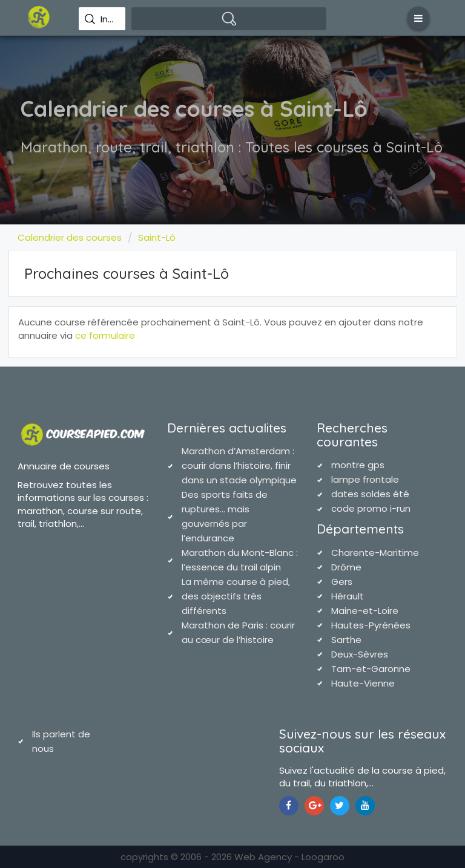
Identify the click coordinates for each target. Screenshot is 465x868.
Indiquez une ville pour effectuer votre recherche (109, 19)
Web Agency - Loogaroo (289, 857)
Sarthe (346, 640)
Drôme (346, 567)
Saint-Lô (157, 237)
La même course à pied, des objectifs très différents (236, 596)
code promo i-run (371, 508)
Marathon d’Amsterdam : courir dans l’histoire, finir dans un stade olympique (239, 465)
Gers (342, 582)
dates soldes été (370, 494)
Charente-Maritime (375, 553)
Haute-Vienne (363, 683)
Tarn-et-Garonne (371, 669)
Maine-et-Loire (365, 611)
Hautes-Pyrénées (371, 625)
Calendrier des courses (70, 237)
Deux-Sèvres (360, 654)
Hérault (348, 596)
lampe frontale (365, 479)
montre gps (358, 465)
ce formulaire (105, 335)
